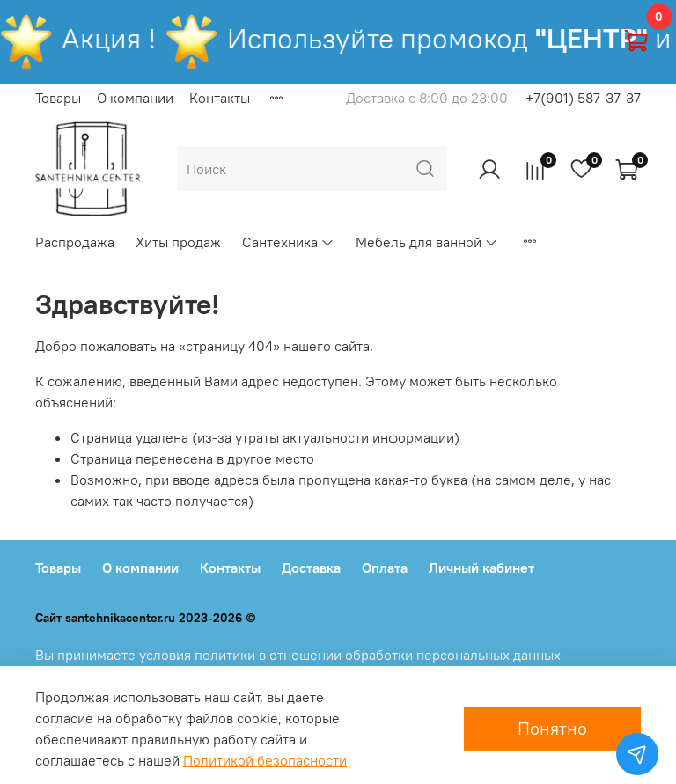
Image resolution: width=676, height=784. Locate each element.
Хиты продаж (178, 242)
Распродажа (75, 242)
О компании (135, 98)
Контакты (220, 98)
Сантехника (288, 242)
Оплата (385, 568)
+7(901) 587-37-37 (583, 98)
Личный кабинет (481, 568)
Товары (58, 98)
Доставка (311, 568)
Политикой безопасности (265, 760)
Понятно (552, 728)
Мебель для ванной (427, 242)
